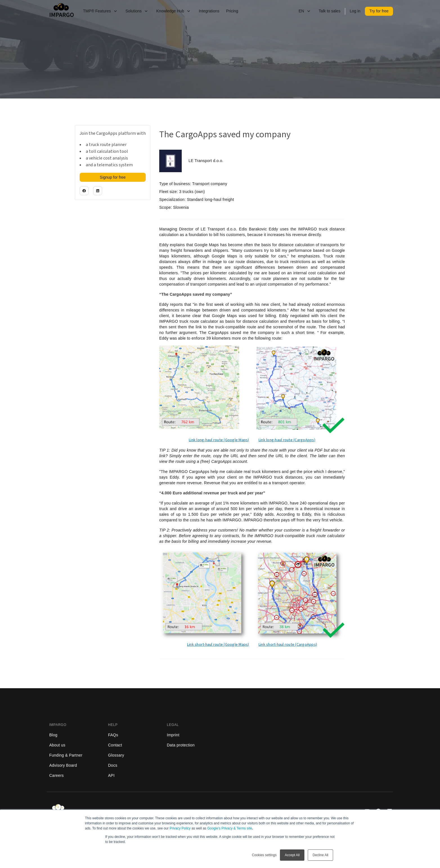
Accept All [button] (292, 855)
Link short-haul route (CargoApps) (288, 645)
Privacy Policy (180, 828)
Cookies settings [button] (264, 855)
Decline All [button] (320, 855)
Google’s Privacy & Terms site (230, 828)
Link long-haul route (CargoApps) (287, 440)
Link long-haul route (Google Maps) (219, 440)
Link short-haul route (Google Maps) (218, 645)
